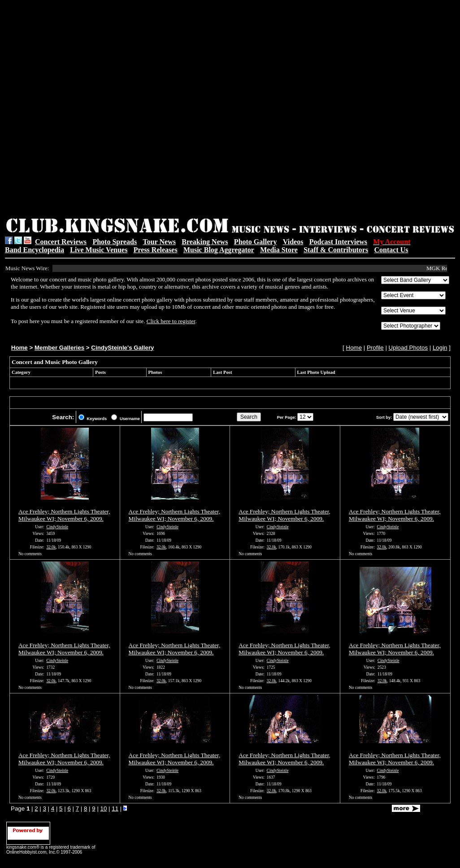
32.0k (51, 547)
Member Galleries (59, 348)
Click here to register (171, 321)
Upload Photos (408, 348)
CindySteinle (57, 527)
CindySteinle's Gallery (122, 348)
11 (115, 809)
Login (440, 348)
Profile (375, 348)
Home (20, 348)
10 (104, 809)
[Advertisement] (107, 110)
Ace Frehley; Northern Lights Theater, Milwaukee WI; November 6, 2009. (64, 515)
